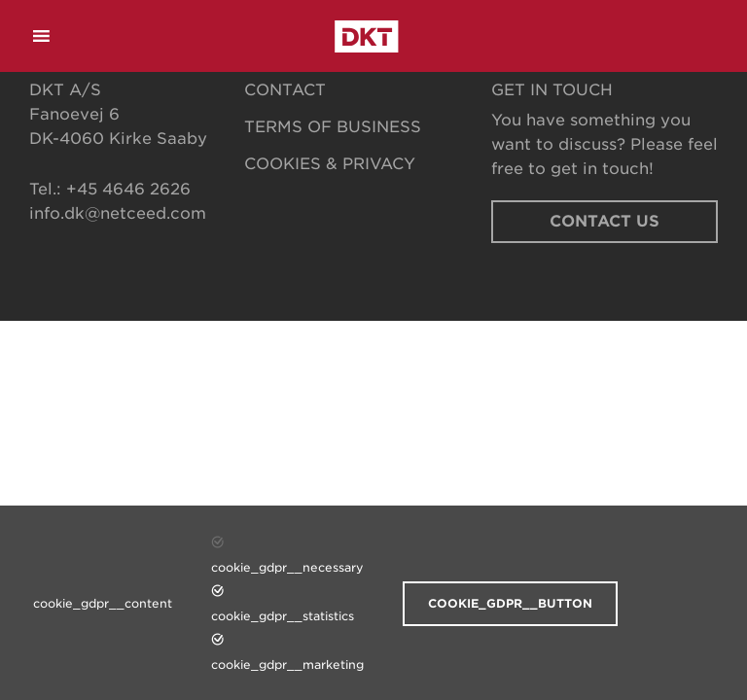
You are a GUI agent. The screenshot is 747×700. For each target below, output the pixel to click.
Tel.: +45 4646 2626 (110, 189)
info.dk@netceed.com (118, 213)
